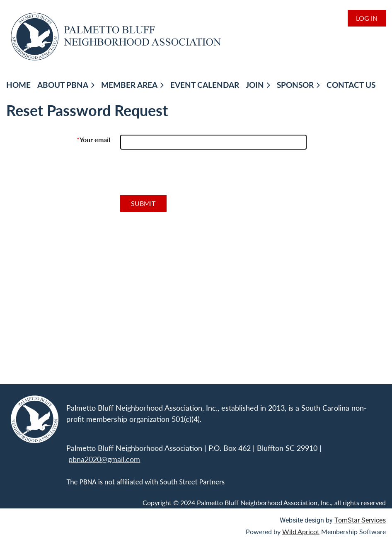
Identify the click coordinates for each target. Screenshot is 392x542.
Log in (367, 18)
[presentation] (183, 176)
